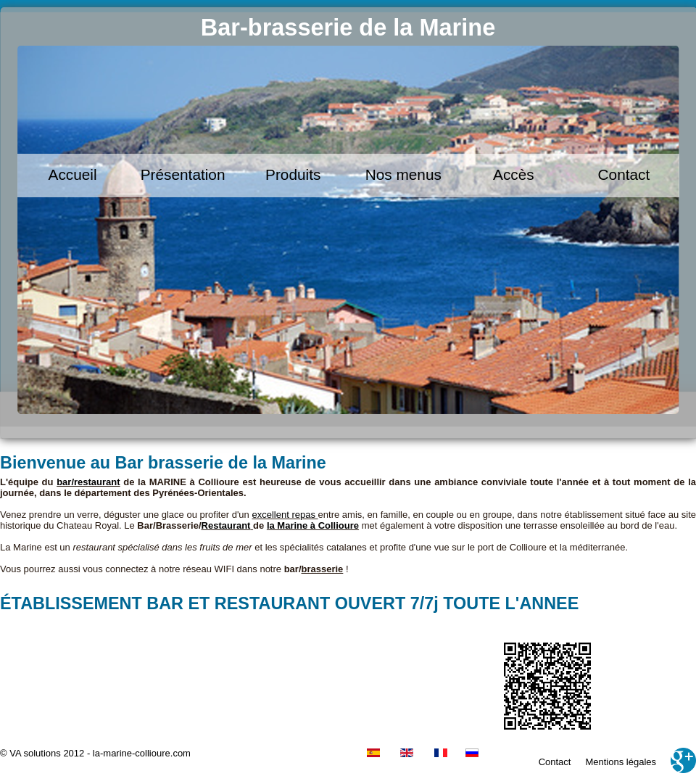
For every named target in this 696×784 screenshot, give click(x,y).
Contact (624, 174)
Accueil (73, 174)
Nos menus (403, 174)
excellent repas (285, 515)
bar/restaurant (88, 482)
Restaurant (226, 525)
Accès (514, 174)
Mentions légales (621, 762)
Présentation (183, 174)
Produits (293, 174)
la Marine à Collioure (313, 525)
